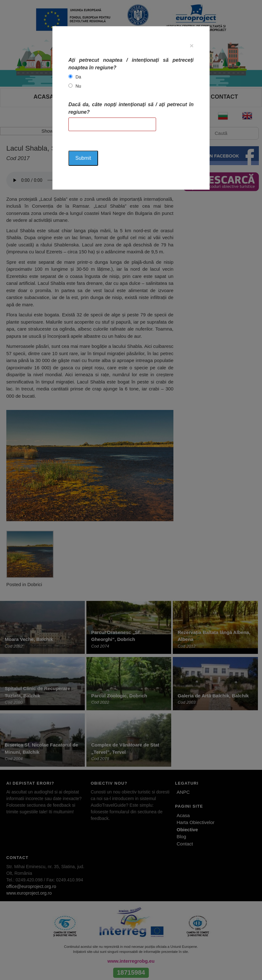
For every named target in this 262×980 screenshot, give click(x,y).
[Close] (192, 46)
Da (79, 77)
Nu (79, 86)
